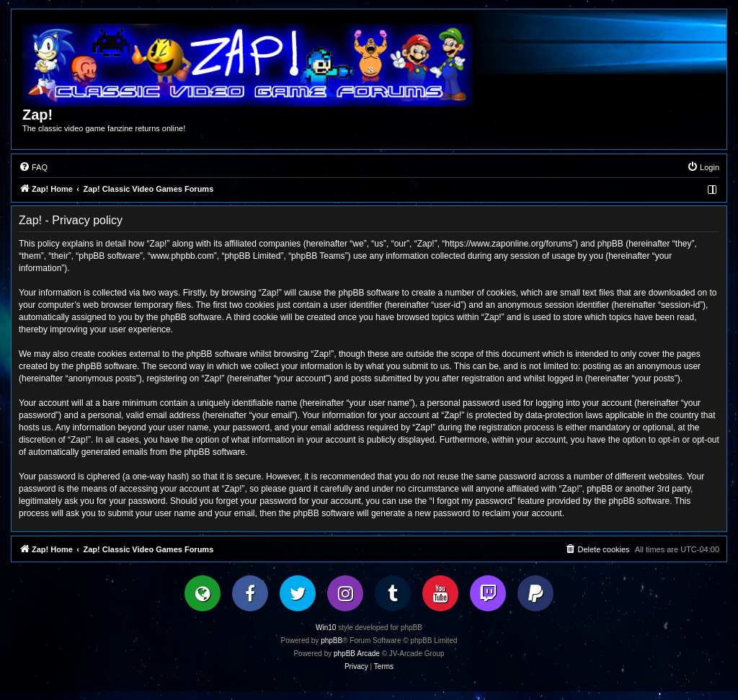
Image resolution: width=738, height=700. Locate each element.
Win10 (326, 628)
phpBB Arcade (357, 654)
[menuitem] (33, 167)
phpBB (332, 641)
